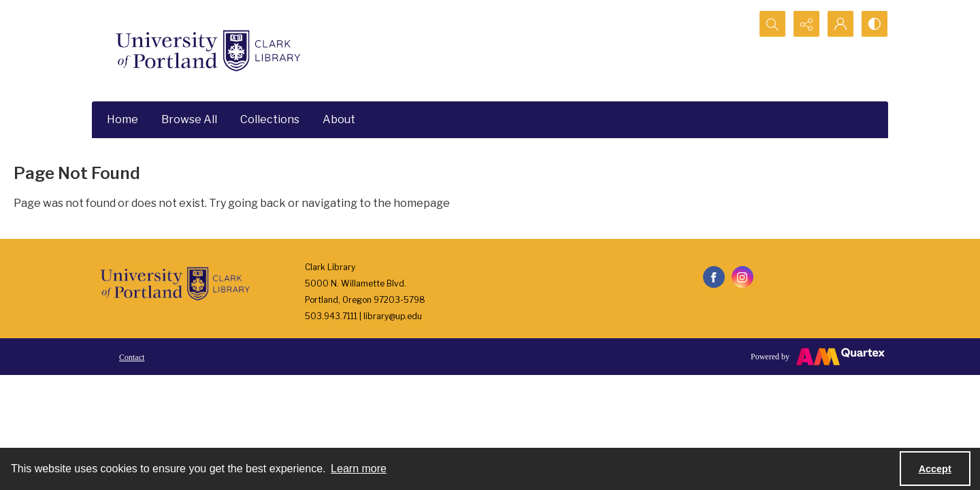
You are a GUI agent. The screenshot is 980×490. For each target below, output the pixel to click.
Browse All (189, 119)
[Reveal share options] (806, 24)
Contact (132, 357)
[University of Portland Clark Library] (208, 51)
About (339, 119)
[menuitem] (132, 357)
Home (122, 119)
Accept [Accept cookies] (935, 469)
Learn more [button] (359, 469)
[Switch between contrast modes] (875, 24)
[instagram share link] (742, 277)
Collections (270, 119)
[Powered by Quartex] (818, 357)
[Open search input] (772, 24)
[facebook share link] (714, 277)
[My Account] (840, 24)
